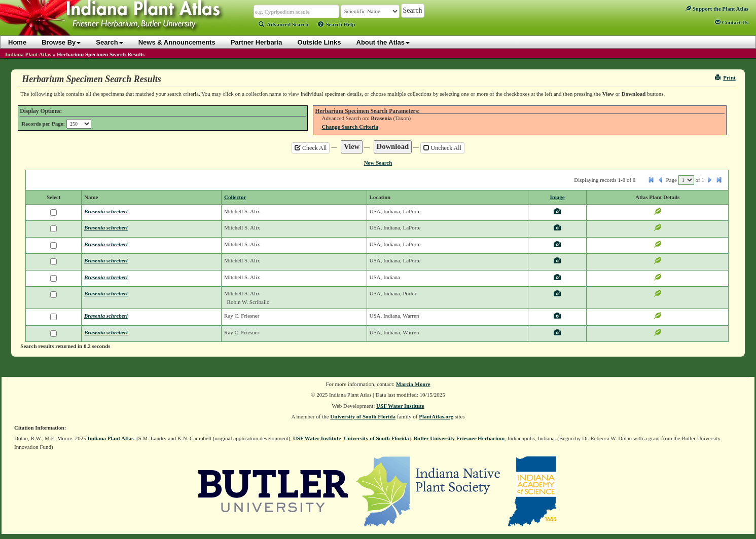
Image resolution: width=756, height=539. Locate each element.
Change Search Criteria (350, 127)
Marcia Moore (413, 384)
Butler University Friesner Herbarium (459, 438)
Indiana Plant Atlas (28, 54)
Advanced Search (283, 24)
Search (109, 42)
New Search (378, 163)
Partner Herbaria (257, 42)
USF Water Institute (400, 406)
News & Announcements (177, 42)
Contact (732, 22)
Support (717, 9)
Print (725, 78)
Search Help (337, 24)
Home (17, 42)
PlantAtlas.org (436, 416)
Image (557, 197)
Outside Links (319, 42)
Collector (235, 197)
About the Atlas (383, 42)
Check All (311, 148)
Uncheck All (442, 148)
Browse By (61, 42)
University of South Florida (363, 416)
